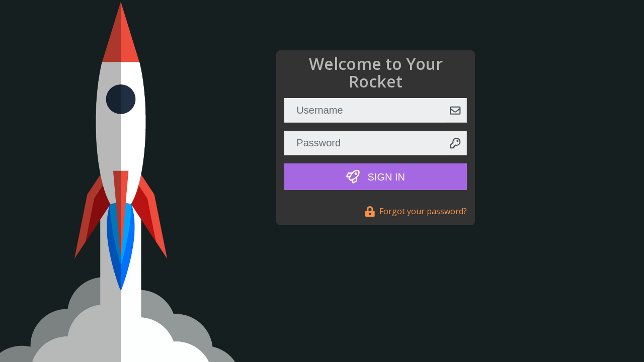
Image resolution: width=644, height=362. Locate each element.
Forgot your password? (416, 211)
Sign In (376, 177)
